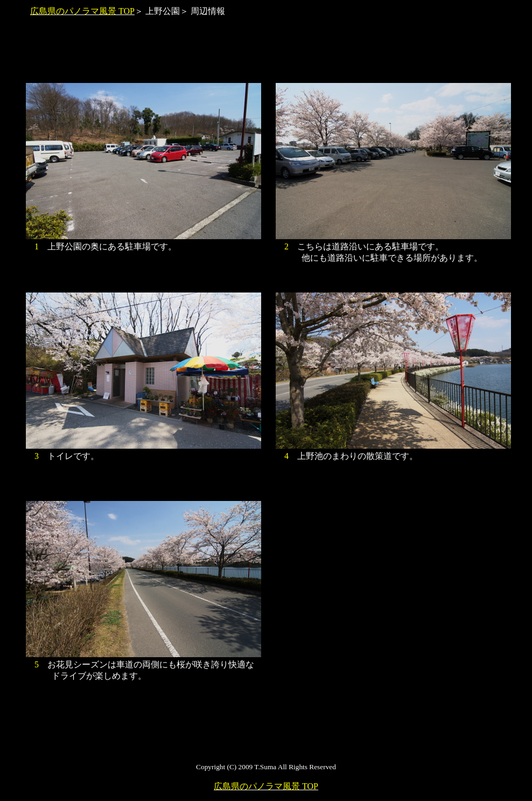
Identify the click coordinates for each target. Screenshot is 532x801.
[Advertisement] (266, 55)
